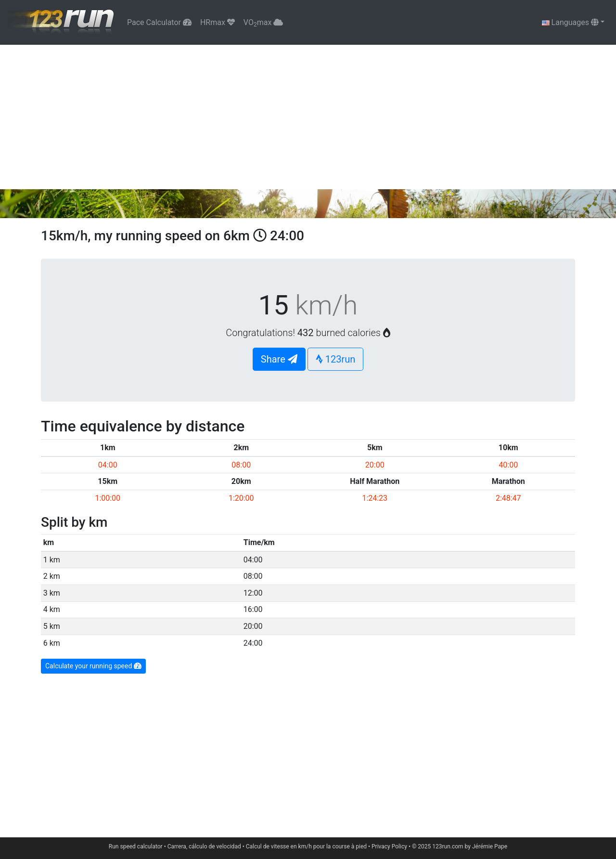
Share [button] (279, 359)
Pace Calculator (159, 22)
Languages (570, 22)
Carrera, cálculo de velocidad (204, 846)
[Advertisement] (308, 117)
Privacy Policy (389, 846)
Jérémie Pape (490, 846)
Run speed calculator (136, 846)
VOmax (263, 23)
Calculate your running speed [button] (93, 666)
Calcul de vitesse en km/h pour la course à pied (306, 846)
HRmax (218, 22)
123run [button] (336, 359)
